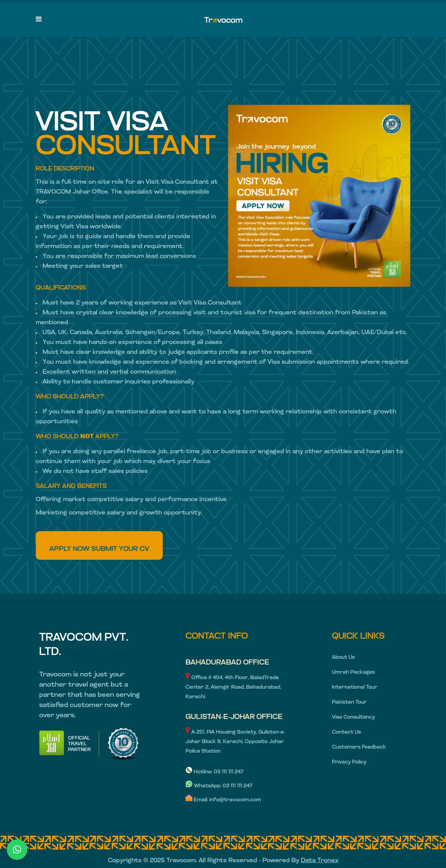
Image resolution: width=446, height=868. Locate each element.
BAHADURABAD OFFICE (227, 663)
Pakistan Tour (349, 702)
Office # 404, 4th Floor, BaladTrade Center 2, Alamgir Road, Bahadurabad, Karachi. (233, 687)
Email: (197, 800)
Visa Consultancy (353, 717)
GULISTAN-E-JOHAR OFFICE (234, 717)
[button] (17, 850)
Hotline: (200, 772)
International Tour (355, 687)
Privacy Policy (349, 762)
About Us (343, 658)
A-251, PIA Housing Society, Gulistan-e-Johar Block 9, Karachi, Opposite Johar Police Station (235, 742)
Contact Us (346, 732)
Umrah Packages (353, 673)
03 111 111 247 (229, 772)
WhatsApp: (204, 786)
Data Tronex (320, 861)
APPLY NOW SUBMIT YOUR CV (99, 549)
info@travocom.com (235, 800)
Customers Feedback (359, 747)
